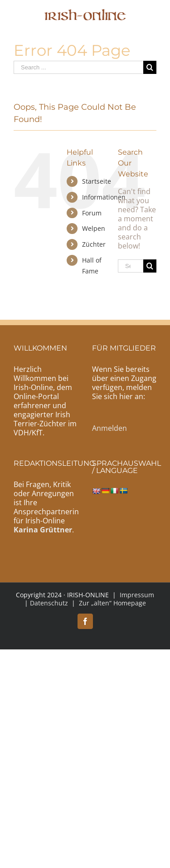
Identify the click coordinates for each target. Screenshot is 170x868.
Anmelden (109, 428)
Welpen (94, 228)
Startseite (97, 181)
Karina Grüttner (43, 530)
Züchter (94, 244)
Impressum (137, 595)
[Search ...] (78, 67)
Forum (92, 213)
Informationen (104, 197)
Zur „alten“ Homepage (112, 603)
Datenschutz (49, 603)
